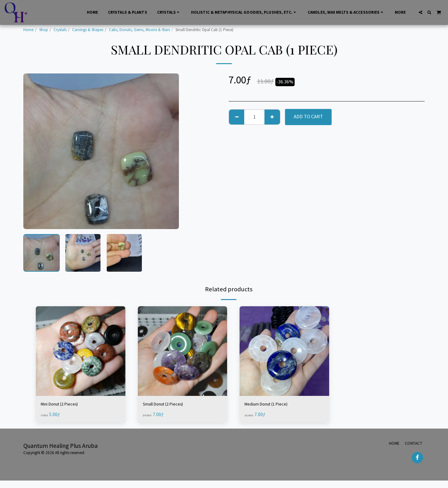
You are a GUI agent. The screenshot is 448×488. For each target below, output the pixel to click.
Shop (44, 30)
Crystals (60, 30)
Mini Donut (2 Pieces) (63, 404)
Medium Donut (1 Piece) (270, 404)
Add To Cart (308, 117)
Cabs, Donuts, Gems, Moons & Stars (139, 30)
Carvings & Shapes (88, 30)
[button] (420, 12)
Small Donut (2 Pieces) (167, 404)
